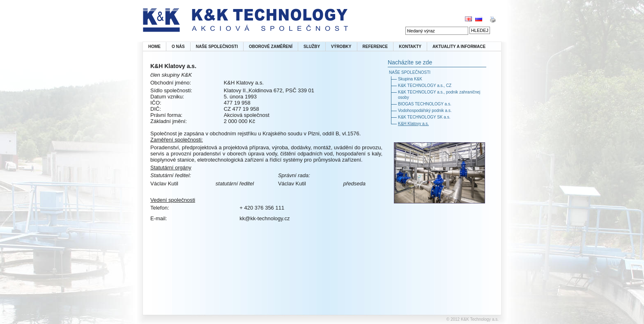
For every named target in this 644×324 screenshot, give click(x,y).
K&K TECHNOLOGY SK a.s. (424, 117)
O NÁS (178, 47)
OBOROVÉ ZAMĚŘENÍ (271, 47)
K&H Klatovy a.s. (413, 124)
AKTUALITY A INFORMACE (459, 47)
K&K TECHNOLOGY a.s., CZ (425, 86)
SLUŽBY (312, 47)
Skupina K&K (410, 79)
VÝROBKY (341, 47)
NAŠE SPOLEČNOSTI (217, 47)
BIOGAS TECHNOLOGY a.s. (425, 104)
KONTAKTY (410, 47)
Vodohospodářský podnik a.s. (425, 111)
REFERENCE (375, 47)
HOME (154, 47)
